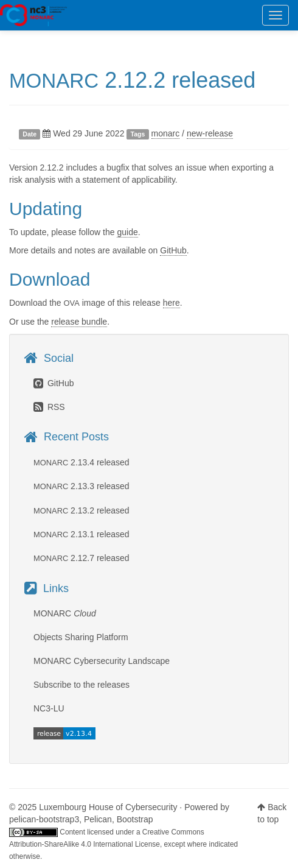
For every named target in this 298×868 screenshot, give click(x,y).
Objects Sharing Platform (81, 637)
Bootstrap (135, 819)
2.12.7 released (81, 558)
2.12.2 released (132, 80)
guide (127, 232)
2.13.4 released (81, 462)
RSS (49, 407)
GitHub (173, 250)
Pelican (98, 819)
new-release (210, 133)
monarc (166, 133)
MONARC (33, 15)
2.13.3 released (81, 486)
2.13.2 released (81, 510)
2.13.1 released (81, 534)
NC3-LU (49, 708)
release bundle (79, 322)
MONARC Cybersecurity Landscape (102, 661)
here (172, 303)
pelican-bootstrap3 (44, 819)
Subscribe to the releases (81, 685)
